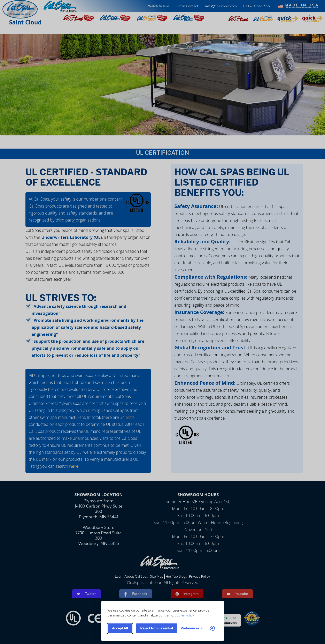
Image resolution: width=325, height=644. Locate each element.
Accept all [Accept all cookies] (120, 628)
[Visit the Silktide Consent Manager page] (213, 628)
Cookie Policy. (185, 615)
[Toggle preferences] (192, 628)
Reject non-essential (157, 628)
